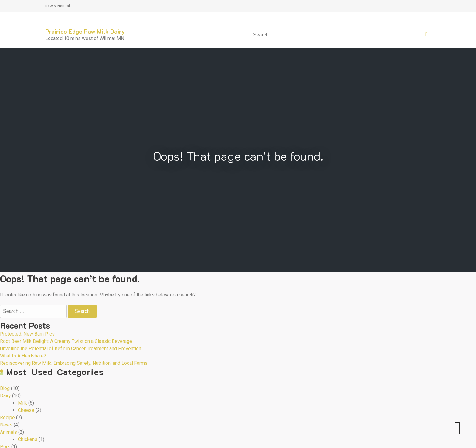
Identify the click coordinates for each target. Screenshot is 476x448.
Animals (8, 432)
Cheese (26, 410)
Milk (22, 403)
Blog (5, 388)
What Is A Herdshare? (23, 356)
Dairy (5, 396)
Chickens (28, 439)
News (6, 425)
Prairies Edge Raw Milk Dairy (85, 31)
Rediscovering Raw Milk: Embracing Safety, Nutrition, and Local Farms (74, 363)
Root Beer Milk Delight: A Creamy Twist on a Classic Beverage (66, 341)
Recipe (7, 417)
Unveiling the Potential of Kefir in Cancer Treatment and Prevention (71, 349)
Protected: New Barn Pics (27, 334)
